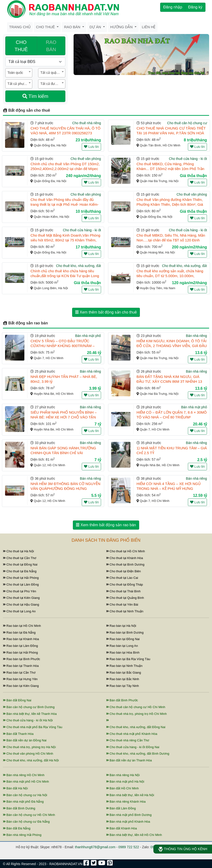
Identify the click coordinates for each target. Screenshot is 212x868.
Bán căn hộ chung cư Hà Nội (25, 795)
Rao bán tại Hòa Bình (123, 653)
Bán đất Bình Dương (19, 808)
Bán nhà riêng (196, 336)
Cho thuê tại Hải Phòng (21, 578)
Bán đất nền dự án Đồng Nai (25, 740)
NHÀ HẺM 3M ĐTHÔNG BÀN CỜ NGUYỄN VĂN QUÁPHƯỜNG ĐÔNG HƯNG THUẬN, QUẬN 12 (65, 489)
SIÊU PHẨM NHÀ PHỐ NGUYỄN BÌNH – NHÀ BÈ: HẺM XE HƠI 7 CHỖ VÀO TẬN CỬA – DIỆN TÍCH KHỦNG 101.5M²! (63, 417)
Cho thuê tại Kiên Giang (21, 598)
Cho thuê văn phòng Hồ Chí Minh (28, 754)
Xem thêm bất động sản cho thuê (106, 312)
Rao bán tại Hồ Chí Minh (22, 626)
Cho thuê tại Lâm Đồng (21, 584)
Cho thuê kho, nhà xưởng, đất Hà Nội (31, 760)
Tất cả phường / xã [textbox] (20, 84)
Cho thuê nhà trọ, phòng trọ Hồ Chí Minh (137, 714)
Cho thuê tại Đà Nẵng (20, 571)
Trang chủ (20, 27)
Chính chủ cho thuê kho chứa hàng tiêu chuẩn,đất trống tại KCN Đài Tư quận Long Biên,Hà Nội (65, 276)
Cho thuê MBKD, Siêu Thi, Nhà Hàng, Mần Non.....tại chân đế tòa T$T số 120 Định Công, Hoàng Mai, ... (171, 240)
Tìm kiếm (35, 96)
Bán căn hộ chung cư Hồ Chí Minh (29, 815)
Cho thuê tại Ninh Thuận (125, 611)
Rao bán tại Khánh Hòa (21, 639)
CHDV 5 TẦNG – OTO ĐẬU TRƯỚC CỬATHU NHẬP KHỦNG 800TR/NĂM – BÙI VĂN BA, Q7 (62, 346)
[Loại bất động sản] (35, 62)
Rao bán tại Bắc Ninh (123, 679)
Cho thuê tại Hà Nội (18, 551)
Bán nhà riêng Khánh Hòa (126, 802)
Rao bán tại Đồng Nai (123, 639)
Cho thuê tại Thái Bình (123, 591)
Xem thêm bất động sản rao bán (106, 525)
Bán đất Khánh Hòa (122, 828)
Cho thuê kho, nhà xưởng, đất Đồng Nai (136, 727)
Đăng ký (195, 7)
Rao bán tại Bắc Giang (124, 673)
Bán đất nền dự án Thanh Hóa (129, 760)
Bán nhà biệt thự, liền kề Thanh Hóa (30, 714)
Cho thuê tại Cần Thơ (20, 558)
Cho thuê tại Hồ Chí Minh (126, 551)
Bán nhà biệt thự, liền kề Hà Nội (130, 795)
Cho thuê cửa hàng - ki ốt (188, 159)
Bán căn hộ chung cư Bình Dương (29, 707)
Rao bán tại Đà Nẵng (19, 632)
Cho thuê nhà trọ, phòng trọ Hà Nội (29, 747)
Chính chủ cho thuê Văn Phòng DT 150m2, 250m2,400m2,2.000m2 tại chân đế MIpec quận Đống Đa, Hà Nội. (65, 169)
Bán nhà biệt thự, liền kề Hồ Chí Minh (134, 835)
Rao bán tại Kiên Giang (21, 686)
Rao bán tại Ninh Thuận (124, 666)
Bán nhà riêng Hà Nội (123, 775)
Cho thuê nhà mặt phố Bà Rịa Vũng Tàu (33, 727)
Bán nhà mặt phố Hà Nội (125, 782)
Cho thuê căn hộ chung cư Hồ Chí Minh (136, 707)
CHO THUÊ (21, 46)
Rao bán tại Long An (122, 646)
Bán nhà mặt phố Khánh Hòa (128, 822)
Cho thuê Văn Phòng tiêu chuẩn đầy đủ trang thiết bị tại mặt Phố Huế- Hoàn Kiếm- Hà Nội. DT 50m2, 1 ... (64, 204)
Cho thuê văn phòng (86, 159)
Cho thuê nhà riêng (86, 123)
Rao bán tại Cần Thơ (19, 673)
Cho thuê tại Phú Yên (20, 591)
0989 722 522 (129, 847)
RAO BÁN (51, 46)
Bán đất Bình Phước (122, 700)
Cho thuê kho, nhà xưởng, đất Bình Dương (138, 754)
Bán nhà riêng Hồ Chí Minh (24, 775)
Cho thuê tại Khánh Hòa (125, 558)
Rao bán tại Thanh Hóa (21, 666)
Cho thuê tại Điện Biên (123, 571)
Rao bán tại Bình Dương (125, 632)
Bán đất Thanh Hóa (18, 734)
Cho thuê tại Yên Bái (122, 605)
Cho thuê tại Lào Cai (122, 578)
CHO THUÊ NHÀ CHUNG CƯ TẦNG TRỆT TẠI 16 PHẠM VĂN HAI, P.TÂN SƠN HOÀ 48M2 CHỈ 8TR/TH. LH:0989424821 (171, 133)
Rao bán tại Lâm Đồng (20, 646)
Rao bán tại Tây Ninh (123, 686)
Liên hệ (149, 27)
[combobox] (19, 73)
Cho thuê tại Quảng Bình (125, 598)
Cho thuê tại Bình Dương (125, 564)
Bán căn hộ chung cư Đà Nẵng (26, 822)
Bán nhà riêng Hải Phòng (22, 835)
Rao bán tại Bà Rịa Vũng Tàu (128, 659)
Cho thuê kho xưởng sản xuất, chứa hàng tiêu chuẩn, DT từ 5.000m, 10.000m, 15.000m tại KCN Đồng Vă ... (170, 276)
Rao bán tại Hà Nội (121, 626)
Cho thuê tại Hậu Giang (21, 605)
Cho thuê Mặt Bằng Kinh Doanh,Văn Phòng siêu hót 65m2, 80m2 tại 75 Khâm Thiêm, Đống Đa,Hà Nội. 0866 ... (65, 240)
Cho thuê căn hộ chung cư (187, 123)
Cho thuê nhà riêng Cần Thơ (128, 740)
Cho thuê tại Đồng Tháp (125, 584)
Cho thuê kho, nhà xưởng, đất (78, 266)
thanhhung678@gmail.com (95, 847)
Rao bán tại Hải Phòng (20, 653)
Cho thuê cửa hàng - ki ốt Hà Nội (28, 720)
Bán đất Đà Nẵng (17, 828)
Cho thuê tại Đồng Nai (20, 564)
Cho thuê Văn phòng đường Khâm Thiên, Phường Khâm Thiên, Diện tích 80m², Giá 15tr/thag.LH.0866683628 (170, 204)
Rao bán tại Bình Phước (21, 659)
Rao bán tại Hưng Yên (20, 679)
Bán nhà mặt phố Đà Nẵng (23, 802)
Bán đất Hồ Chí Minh (123, 788)
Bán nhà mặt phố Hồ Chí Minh (26, 782)
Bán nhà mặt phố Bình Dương (129, 815)
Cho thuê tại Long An (19, 611)
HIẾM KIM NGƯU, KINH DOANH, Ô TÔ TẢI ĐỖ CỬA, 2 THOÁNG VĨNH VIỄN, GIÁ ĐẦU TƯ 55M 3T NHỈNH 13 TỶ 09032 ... (172, 346)
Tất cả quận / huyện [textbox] (53, 73)
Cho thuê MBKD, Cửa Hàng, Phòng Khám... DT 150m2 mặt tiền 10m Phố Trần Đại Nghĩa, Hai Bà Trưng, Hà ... (170, 169)
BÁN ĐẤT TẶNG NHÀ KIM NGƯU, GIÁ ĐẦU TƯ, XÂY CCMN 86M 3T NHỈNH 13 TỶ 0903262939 (169, 381)
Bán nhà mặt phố (88, 336)
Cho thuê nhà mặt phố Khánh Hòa (132, 734)
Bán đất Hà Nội (15, 788)
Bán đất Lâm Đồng (121, 808)
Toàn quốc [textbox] (15, 73)
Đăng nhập (173, 7)
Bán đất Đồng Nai (17, 700)
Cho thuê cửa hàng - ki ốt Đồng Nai (133, 747)
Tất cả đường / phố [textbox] (53, 84)
